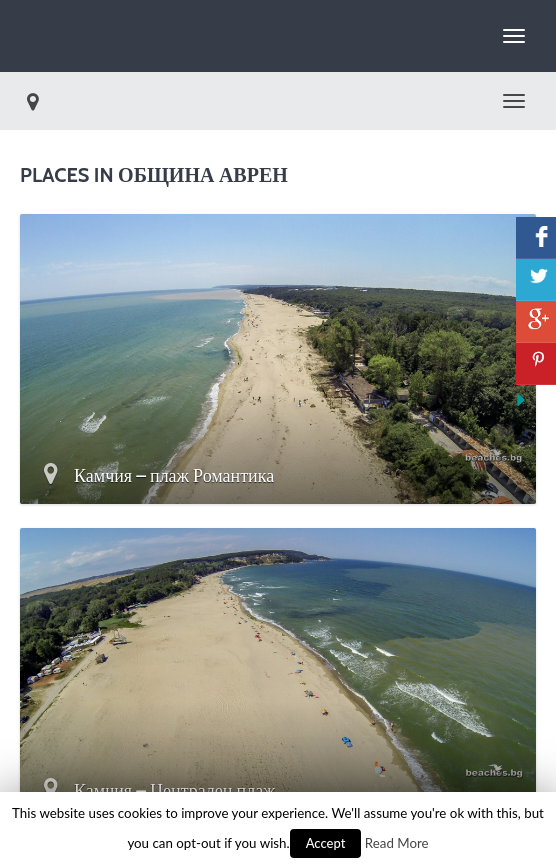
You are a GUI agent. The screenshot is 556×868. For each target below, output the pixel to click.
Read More (397, 843)
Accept (326, 843)
